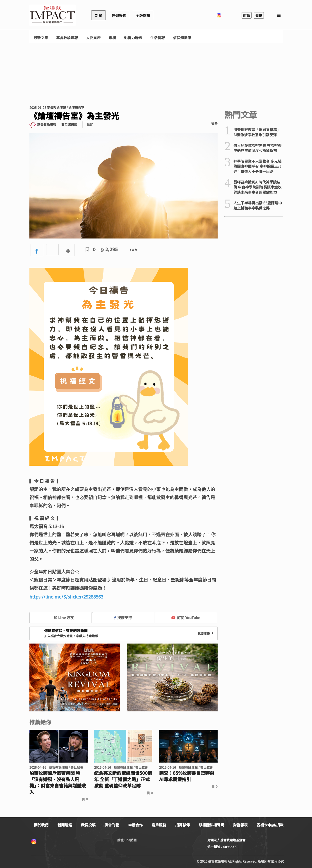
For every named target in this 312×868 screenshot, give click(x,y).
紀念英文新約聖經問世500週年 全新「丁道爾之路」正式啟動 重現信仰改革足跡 (123, 779)
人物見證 (93, 38)
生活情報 (158, 38)
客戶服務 (159, 825)
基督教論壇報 (67, 38)
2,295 (109, 249)
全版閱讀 (143, 15)
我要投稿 (88, 825)
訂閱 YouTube (186, 618)
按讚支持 (123, 618)
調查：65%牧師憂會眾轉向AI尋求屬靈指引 (187, 776)
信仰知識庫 (182, 38)
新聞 (98, 15)
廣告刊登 (112, 825)
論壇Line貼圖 (127, 840)
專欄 (112, 38)
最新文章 (41, 38)
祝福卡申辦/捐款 (270, 825)
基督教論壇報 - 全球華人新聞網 (53, 15)
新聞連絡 (65, 825)
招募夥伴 (182, 825)
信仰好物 (119, 15)
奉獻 (259, 15)
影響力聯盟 (133, 38)
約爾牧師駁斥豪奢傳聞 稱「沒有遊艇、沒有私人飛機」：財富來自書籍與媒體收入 (58, 782)
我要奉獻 (206, 633)
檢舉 (214, 123)
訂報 (247, 15)
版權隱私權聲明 (211, 825)
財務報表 (240, 825)
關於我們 (41, 825)
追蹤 (90, 125)
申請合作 (135, 825)
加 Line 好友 (60, 618)
